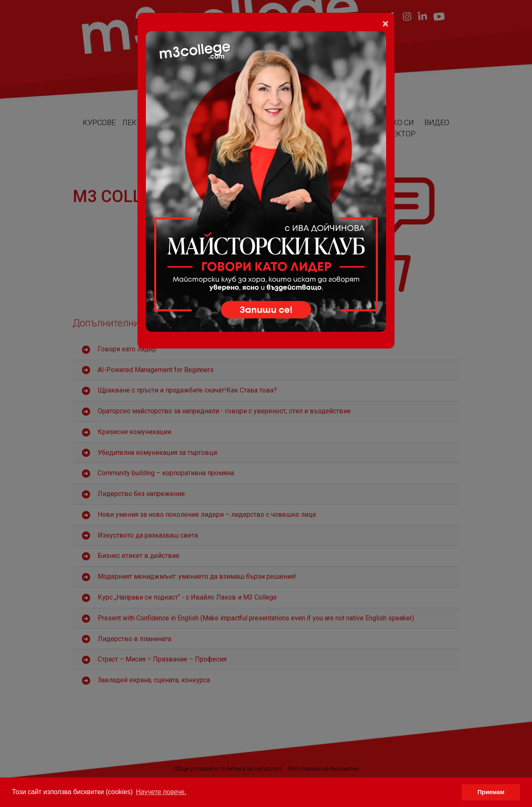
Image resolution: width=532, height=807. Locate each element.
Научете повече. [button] (161, 792)
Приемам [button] (491, 792)
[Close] (385, 24)
